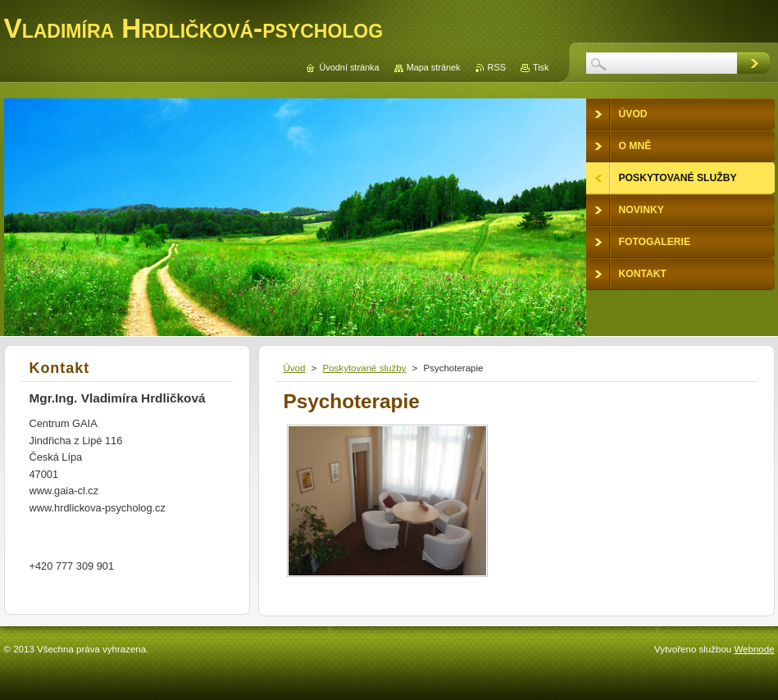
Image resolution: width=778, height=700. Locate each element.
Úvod (295, 368)
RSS (497, 67)
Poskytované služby (365, 368)
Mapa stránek (434, 67)
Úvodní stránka (349, 67)
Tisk (541, 67)
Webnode (754, 649)
